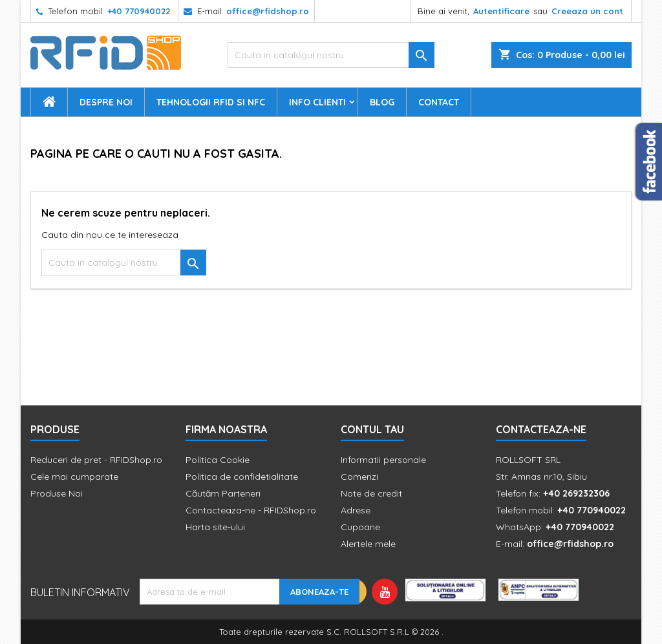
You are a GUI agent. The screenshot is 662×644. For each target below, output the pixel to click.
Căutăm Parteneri (223, 493)
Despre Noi (106, 102)
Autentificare (501, 11)
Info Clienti (317, 102)
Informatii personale (383, 460)
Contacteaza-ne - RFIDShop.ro (251, 510)
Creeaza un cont (587, 11)
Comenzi (359, 477)
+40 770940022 (139, 11)
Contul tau (372, 429)
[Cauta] (331, 55)
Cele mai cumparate (74, 477)
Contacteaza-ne (541, 429)
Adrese (356, 510)
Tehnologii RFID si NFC (211, 102)
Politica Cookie (218, 460)
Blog (382, 102)
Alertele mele (368, 544)
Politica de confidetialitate (242, 477)
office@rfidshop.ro (268, 11)
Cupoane (360, 527)
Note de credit (371, 493)
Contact (439, 102)
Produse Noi (57, 493)
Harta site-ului (215, 527)
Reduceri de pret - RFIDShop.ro (96, 460)
